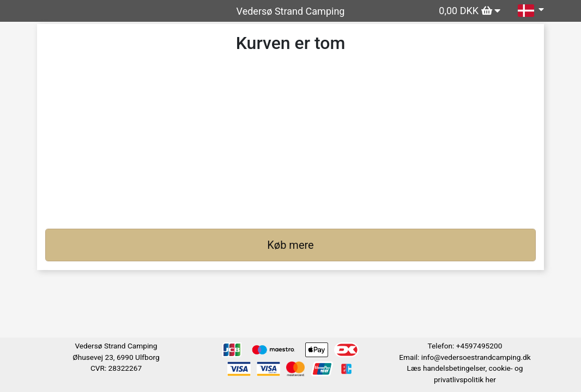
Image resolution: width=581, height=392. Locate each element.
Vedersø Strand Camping (291, 11)
